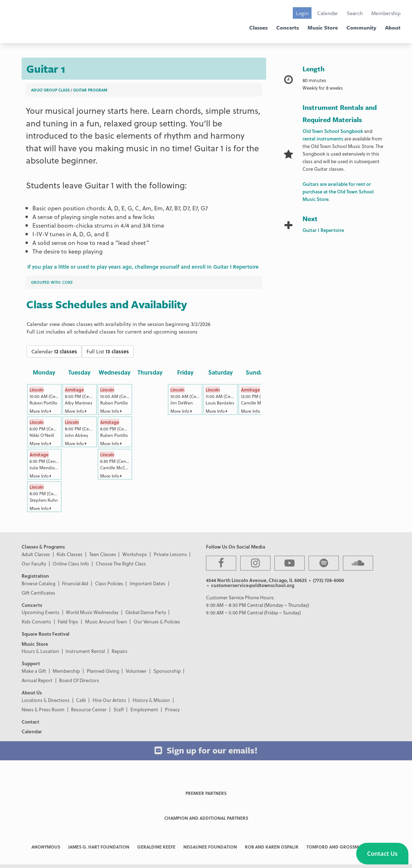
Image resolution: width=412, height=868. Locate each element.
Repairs (120, 651)
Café (81, 700)
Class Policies (109, 583)
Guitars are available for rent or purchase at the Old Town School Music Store (338, 191)
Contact (30, 722)
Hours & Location (40, 651)
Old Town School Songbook (333, 131)
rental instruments (323, 138)
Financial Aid (75, 583)
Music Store (323, 27)
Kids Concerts (36, 621)
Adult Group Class (50, 90)
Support (31, 663)
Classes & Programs (43, 547)
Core (68, 282)
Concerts (288, 27)
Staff (119, 709)
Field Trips (68, 621)
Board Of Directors (79, 680)
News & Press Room (43, 709)
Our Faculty (34, 563)
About (393, 27)
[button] (382, 854)
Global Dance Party (146, 612)
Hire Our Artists (109, 700)
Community (361, 27)
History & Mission (151, 700)
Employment (144, 709)
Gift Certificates (38, 593)
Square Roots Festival (46, 634)
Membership (386, 13)
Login (302, 13)
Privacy (172, 709)
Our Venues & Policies (157, 621)
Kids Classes (70, 554)
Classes (258, 27)
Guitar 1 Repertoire (323, 230)
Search (355, 13)
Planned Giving (103, 671)
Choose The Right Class (121, 563)
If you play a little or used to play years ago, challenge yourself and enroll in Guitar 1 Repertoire (143, 267)
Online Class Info (71, 563)
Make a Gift (34, 671)
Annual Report (37, 680)
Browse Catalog (39, 583)
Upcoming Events (41, 612)
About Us (32, 692)
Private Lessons (170, 554)
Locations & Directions (46, 700)
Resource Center (89, 709)
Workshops (135, 554)
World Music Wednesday (92, 612)
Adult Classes (36, 554)
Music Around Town (106, 621)
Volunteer (136, 671)
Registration (35, 576)
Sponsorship (167, 671)
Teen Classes (103, 554)
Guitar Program (90, 90)
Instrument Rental (85, 651)
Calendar (328, 13)
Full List (108, 351)
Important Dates (147, 583)
